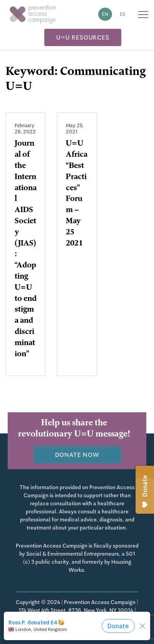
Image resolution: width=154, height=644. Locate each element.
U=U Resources (83, 37)
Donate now (77, 455)
